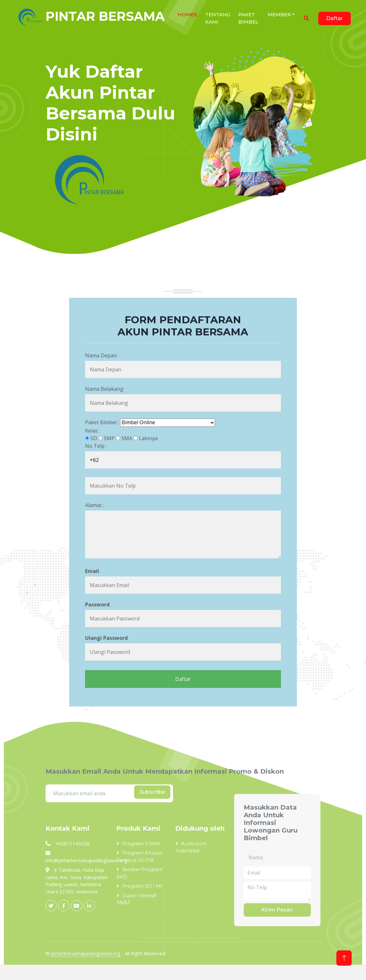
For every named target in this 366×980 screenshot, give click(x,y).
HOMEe (187, 14)
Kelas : (93, 431)
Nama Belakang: (105, 389)
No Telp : (96, 446)
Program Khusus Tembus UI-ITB (140, 856)
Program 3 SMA (141, 844)
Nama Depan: (101, 355)
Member (279, 14)
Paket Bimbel (248, 18)
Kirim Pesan (277, 910)
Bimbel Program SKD (140, 873)
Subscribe (152, 792)
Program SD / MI (142, 886)
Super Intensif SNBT (136, 899)
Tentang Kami (218, 18)
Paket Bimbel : (102, 422)
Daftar (334, 18)
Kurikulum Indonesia (191, 847)
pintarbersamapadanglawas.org (86, 953)
